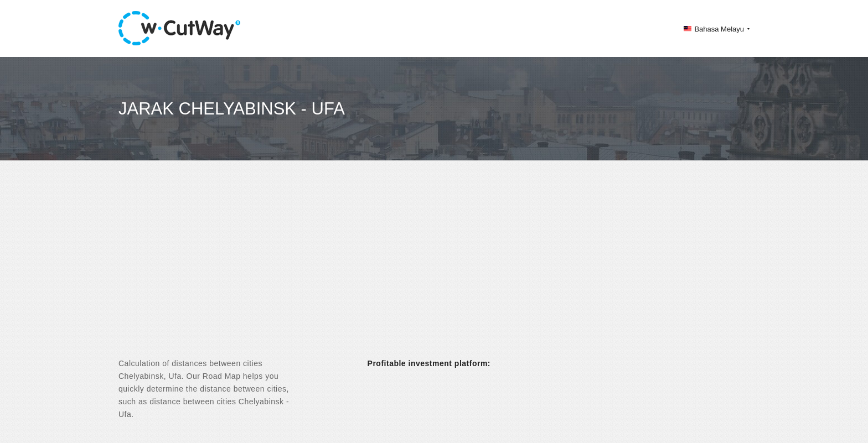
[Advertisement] (434, 269)
